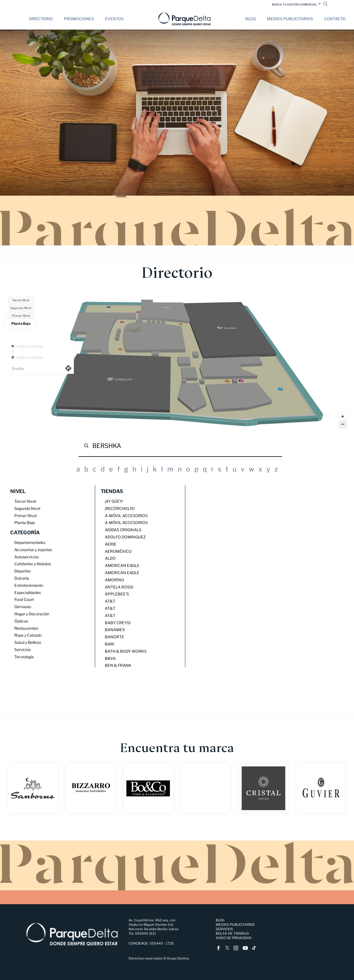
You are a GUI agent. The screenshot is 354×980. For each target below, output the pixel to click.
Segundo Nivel (21, 308)
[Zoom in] (343, 416)
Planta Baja (21, 323)
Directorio (41, 19)
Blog (251, 19)
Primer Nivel (21, 316)
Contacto (335, 19)
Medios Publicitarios (290, 19)
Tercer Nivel (21, 300)
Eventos (114, 19)
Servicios (224, 929)
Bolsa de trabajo (232, 933)
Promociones (79, 19)
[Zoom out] (343, 424)
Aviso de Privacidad (234, 938)
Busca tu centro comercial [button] (295, 4)
